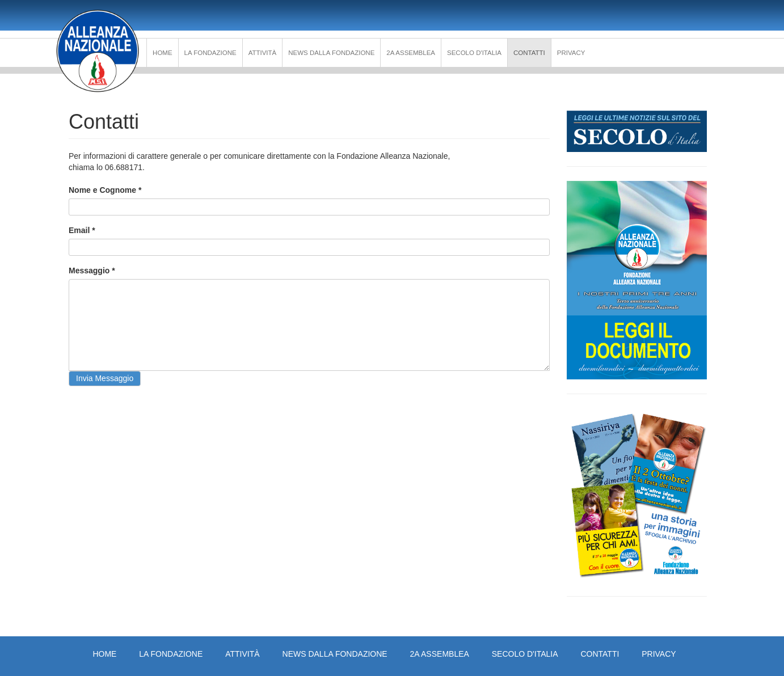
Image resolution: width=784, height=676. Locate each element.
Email (82, 230)
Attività (263, 53)
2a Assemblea (411, 53)
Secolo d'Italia (474, 53)
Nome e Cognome (105, 190)
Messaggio (92, 271)
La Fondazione (210, 53)
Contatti (529, 53)
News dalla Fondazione (331, 53)
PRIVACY (571, 53)
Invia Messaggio (105, 378)
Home (163, 53)
